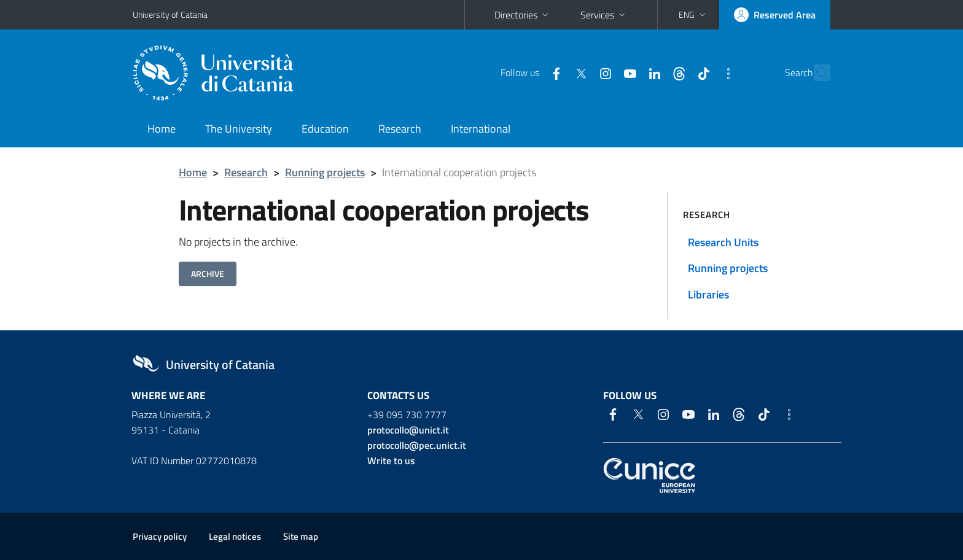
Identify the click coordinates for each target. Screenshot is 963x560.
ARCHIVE (208, 274)
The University (239, 129)
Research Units (723, 242)
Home (162, 129)
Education (325, 129)
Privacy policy (160, 536)
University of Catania (170, 14)
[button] (693, 15)
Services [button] (604, 15)
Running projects (325, 172)
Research (400, 129)
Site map (301, 536)
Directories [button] (523, 15)
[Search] (816, 73)
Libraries (708, 294)
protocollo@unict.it (408, 430)
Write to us (391, 461)
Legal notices (235, 536)
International (481, 129)
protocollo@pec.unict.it (417, 445)
